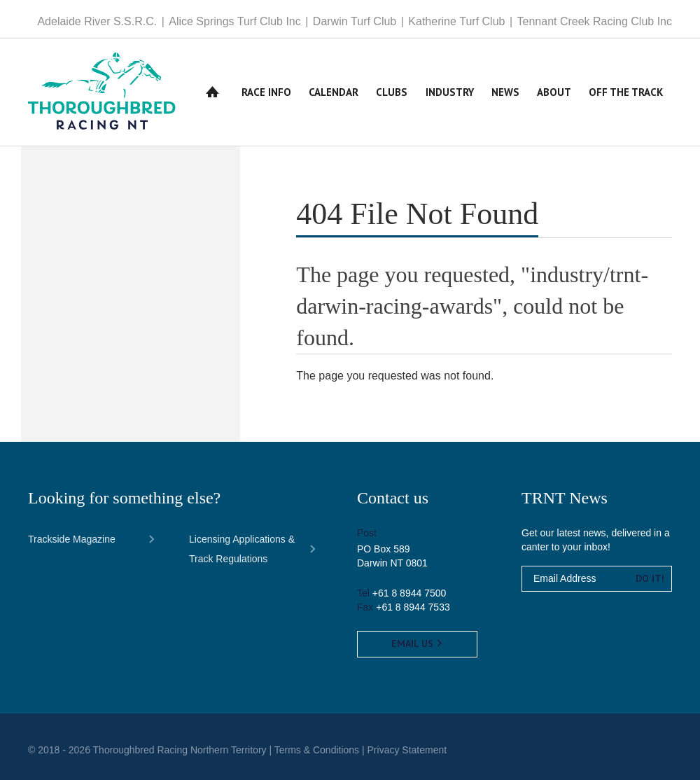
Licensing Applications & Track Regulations (242, 549)
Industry (450, 92)
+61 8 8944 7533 (413, 607)
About (554, 92)
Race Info (266, 92)
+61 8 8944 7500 (409, 593)
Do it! (650, 578)
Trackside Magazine (72, 539)
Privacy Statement (407, 750)
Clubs (392, 92)
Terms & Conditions (317, 750)
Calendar (334, 92)
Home (213, 92)
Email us (417, 643)
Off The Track (626, 92)
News (505, 92)
